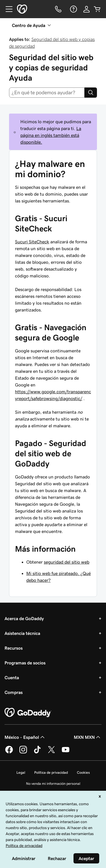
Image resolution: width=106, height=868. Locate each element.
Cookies (83, 772)
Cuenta (12, 677)
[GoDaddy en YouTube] (66, 752)
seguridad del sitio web (67, 562)
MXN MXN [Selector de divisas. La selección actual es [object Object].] (88, 737)
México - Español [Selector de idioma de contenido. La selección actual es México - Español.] (25, 737)
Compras (14, 692)
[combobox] (47, 93)
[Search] (91, 93)
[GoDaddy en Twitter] (51, 752)
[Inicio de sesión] (86, 9)
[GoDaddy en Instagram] (23, 752)
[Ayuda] (73, 9)
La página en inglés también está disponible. (51, 135)
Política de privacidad (51, 772)
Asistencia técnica (22, 633)
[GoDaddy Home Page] (28, 713)
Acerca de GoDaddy (24, 618)
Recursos (14, 648)
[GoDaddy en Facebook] (9, 752)
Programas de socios (25, 663)
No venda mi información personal (53, 784)
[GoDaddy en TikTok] (37, 752)
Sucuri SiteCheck (32, 242)
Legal (21, 772)
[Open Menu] (7, 9)
